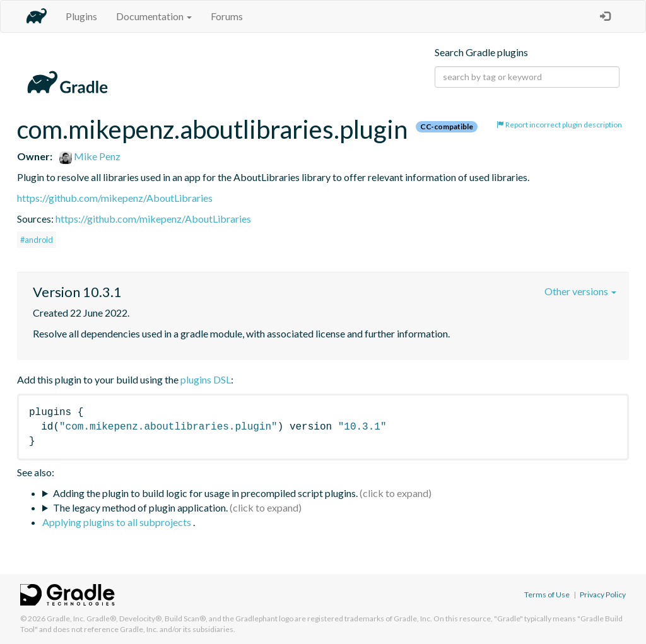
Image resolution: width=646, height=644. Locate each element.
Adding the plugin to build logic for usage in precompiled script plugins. (205, 493)
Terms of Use (547, 594)
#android (37, 240)
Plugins (81, 16)
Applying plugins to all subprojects (118, 522)
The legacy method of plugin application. (140, 507)
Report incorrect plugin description (559, 125)
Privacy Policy (603, 594)
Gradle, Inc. (66, 618)
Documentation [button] (154, 16)
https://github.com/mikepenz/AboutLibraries (115, 198)
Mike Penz (90, 156)
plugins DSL (206, 379)
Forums (227, 16)
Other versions (580, 291)
